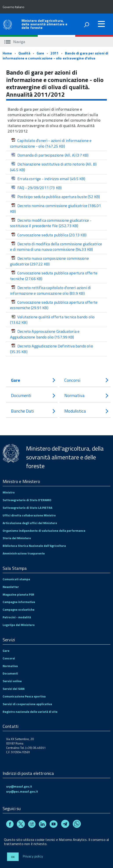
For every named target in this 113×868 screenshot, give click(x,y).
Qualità (24, 53)
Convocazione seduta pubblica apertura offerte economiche (54, 305)
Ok (13, 857)
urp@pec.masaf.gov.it (22, 791)
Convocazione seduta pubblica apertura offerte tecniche (54, 276)
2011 (55, 53)
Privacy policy (33, 856)
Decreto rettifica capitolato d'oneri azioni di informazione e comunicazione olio (50, 290)
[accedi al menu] (101, 24)
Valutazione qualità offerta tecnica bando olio (52, 320)
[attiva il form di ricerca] (86, 25)
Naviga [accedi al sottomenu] (15, 42)
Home (7, 53)
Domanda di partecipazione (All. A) (50, 155)
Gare (40, 53)
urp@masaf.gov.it (19, 786)
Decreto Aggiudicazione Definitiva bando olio (52, 349)
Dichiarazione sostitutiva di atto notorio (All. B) (53, 167)
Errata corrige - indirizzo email (48, 179)
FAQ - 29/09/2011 (36, 188)
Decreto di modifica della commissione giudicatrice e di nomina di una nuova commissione (56, 247)
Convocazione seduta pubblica (49, 235)
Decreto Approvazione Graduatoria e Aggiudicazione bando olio (45, 334)
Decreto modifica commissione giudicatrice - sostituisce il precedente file (51, 223)
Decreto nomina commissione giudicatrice (56, 208)
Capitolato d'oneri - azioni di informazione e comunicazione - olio (51, 143)
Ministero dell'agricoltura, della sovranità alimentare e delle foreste (44, 24)
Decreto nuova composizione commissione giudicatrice (49, 261)
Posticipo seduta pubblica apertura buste (56, 197)
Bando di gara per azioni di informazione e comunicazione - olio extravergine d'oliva (55, 56)
